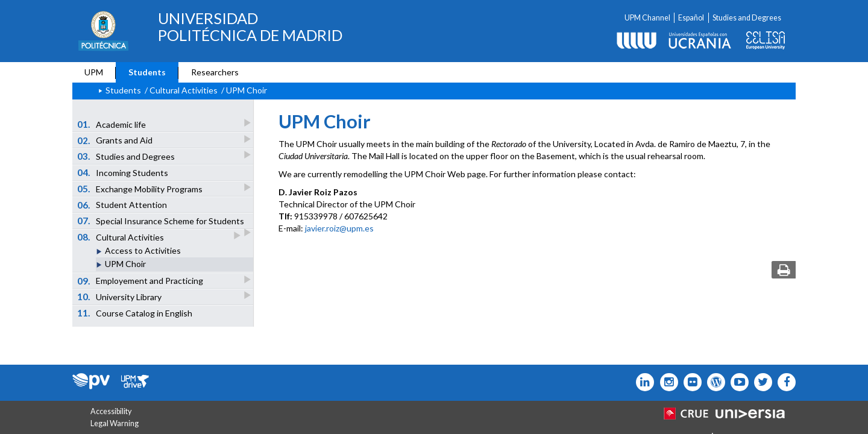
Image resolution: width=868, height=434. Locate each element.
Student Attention (122, 205)
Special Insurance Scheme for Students (162, 222)
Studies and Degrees (747, 18)
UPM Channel (647, 18)
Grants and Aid (116, 140)
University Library (120, 296)
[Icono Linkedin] (642, 382)
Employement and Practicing (141, 281)
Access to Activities (143, 250)
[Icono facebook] (784, 382)
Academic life (112, 124)
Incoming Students (123, 172)
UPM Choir (125, 264)
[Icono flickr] (760, 382)
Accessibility (111, 411)
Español (691, 18)
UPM (94, 72)
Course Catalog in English (135, 313)
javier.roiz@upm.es (339, 228)
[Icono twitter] (690, 382)
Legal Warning (115, 423)
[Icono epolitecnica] (713, 382)
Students (147, 72)
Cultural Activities (121, 237)
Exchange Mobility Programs (141, 188)
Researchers (215, 72)
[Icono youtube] (737, 382)
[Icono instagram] (666, 382)
